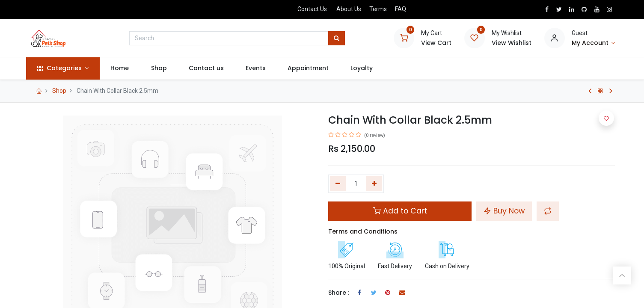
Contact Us (312, 9)
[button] (548, 211)
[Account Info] (594, 43)
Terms (378, 9)
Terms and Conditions (363, 231)
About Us (349, 9)
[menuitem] (122, 68)
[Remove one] (338, 184)
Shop (59, 91)
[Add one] (374, 184)
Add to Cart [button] (400, 211)
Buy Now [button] (504, 211)
